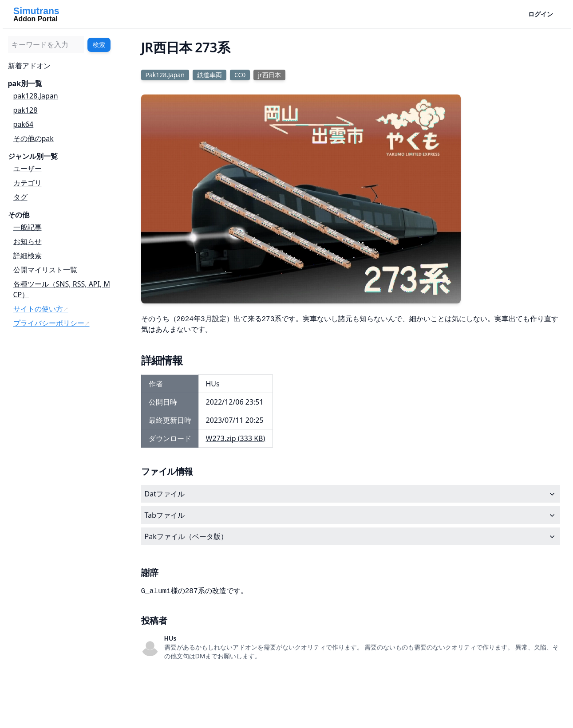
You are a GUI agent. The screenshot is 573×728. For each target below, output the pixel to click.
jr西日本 (269, 75)
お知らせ (28, 241)
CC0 (240, 75)
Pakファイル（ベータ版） (351, 536)
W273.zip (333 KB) (236, 438)
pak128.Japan (36, 96)
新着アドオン (29, 66)
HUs (170, 638)
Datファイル (351, 494)
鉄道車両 (209, 75)
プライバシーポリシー (49, 323)
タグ (20, 197)
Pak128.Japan (165, 75)
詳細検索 (28, 256)
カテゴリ (28, 183)
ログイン (541, 14)
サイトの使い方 (38, 309)
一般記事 (28, 227)
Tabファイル (351, 515)
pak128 (26, 110)
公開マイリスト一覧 (45, 270)
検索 (99, 45)
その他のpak (34, 138)
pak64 (24, 124)
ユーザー (28, 169)
